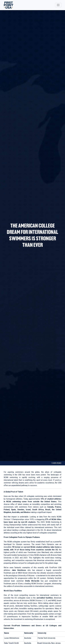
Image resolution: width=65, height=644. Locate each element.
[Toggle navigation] (58, 5)
